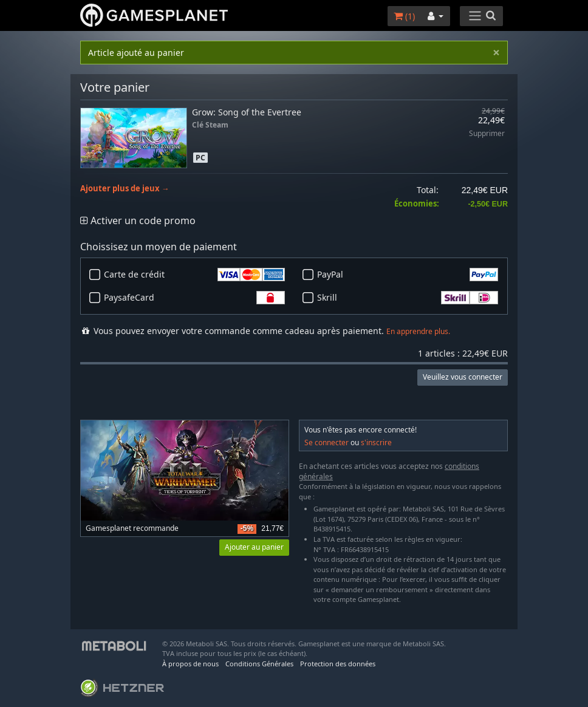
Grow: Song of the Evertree (247, 112)
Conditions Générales (259, 664)
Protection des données (338, 664)
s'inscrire (376, 442)
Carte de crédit (194, 275)
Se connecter (326, 442)
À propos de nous (190, 664)
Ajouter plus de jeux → (125, 189)
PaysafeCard (194, 298)
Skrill (408, 298)
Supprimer (487, 134)
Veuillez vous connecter (463, 377)
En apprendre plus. (418, 331)
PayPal (408, 275)
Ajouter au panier (254, 547)
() (404, 16)
